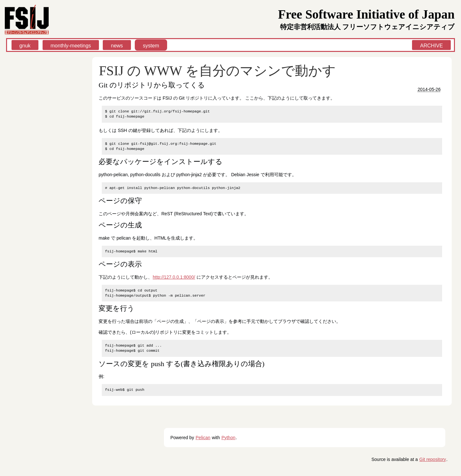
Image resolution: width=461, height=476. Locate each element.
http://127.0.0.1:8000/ (174, 277)
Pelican (203, 438)
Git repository (433, 459)
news (117, 46)
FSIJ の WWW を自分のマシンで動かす (217, 71)
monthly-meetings (71, 46)
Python (229, 438)
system (151, 46)
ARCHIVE (431, 46)
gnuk (25, 46)
